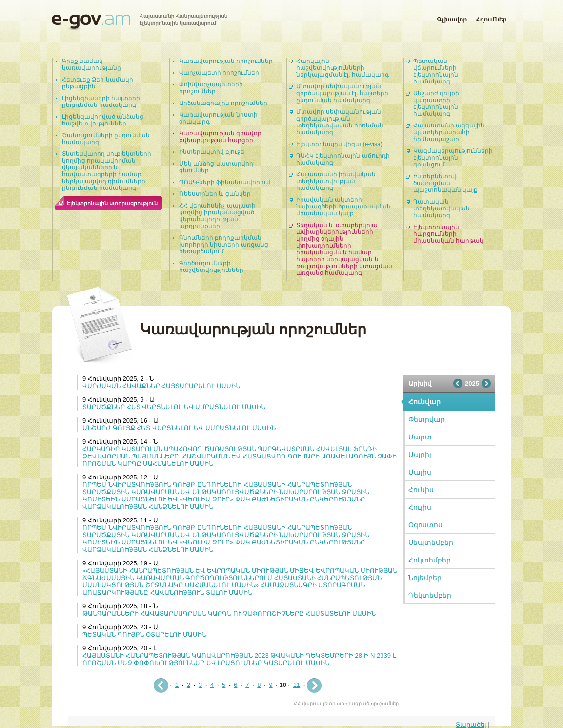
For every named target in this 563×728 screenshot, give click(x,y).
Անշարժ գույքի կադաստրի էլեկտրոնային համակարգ (436, 104)
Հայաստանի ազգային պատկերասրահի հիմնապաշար (449, 132)
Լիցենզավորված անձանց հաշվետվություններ (103, 120)
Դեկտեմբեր (430, 595)
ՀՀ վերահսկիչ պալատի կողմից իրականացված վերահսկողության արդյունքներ (217, 216)
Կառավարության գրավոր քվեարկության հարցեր (220, 137)
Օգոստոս (425, 525)
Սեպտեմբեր (431, 542)
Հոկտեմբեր (430, 560)
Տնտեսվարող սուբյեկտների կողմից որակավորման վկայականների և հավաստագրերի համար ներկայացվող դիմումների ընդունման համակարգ (107, 171)
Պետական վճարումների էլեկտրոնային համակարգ (436, 71)
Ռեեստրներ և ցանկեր (215, 194)
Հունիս (421, 490)
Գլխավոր (452, 18)
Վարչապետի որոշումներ (219, 73)
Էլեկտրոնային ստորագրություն (112, 203)
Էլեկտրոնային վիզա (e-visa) (339, 144)
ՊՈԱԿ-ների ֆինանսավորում (225, 182)
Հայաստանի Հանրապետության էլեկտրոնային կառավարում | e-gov (140, 22)
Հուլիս (420, 507)
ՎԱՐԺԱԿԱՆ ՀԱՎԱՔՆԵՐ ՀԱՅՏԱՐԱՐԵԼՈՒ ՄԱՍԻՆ (161, 386)
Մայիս (420, 472)
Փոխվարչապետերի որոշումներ (211, 88)
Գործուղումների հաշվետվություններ (211, 267)
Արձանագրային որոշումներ (223, 103)
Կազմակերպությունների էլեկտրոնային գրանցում (453, 158)
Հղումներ (491, 18)
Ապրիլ (420, 455)
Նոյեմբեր (425, 578)
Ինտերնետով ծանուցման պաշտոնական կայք (445, 183)
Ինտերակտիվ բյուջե (212, 152)
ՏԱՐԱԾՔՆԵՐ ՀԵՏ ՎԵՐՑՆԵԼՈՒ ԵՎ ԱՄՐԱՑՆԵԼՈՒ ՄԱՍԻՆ (174, 407)
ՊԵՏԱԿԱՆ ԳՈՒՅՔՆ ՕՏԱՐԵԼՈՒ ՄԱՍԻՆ (144, 634)
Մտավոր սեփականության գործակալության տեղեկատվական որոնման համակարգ (340, 122)
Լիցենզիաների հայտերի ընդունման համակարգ (101, 102)
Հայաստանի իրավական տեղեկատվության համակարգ (336, 181)
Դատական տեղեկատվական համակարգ (442, 208)
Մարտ (420, 437)
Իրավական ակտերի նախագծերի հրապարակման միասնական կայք (343, 207)
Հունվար (424, 402)
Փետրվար (427, 419)
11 (297, 685)
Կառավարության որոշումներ (226, 61)
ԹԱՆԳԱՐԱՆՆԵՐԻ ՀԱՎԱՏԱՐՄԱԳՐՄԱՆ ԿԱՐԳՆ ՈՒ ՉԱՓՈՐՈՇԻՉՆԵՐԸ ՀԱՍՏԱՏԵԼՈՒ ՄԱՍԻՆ (229, 614)
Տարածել (471, 724)
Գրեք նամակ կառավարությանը (91, 64)
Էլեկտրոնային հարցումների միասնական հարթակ (448, 234)
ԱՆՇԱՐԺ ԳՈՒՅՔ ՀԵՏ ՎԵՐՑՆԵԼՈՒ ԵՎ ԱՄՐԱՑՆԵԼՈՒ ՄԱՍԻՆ (179, 428)
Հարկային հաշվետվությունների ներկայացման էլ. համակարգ (342, 68)
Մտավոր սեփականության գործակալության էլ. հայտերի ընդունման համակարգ (342, 93)
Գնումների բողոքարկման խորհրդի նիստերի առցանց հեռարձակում (224, 245)
